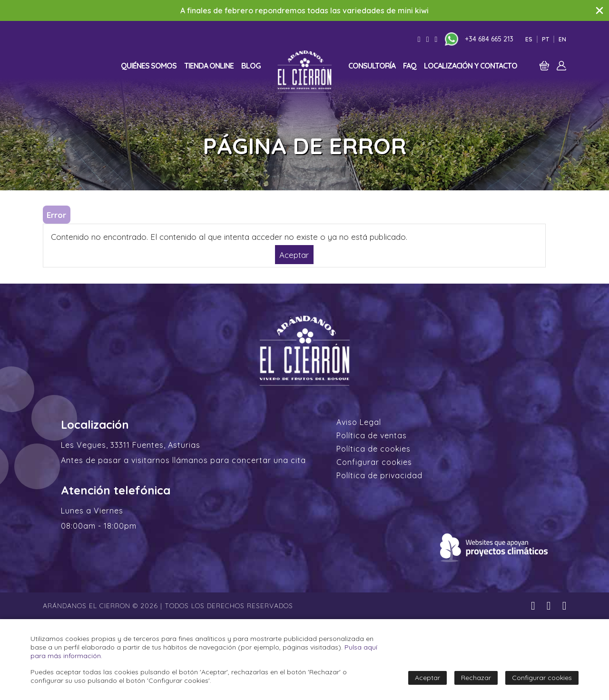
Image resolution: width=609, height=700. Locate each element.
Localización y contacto (471, 66)
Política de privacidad (379, 475)
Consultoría (372, 66)
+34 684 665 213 (489, 39)
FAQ (410, 66)
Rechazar (476, 678)
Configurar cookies (374, 462)
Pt (545, 39)
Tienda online (209, 66)
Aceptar (294, 254)
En (562, 39)
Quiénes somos (149, 66)
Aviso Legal (359, 422)
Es (529, 39)
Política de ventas (372, 435)
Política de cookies (373, 449)
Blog (251, 66)
